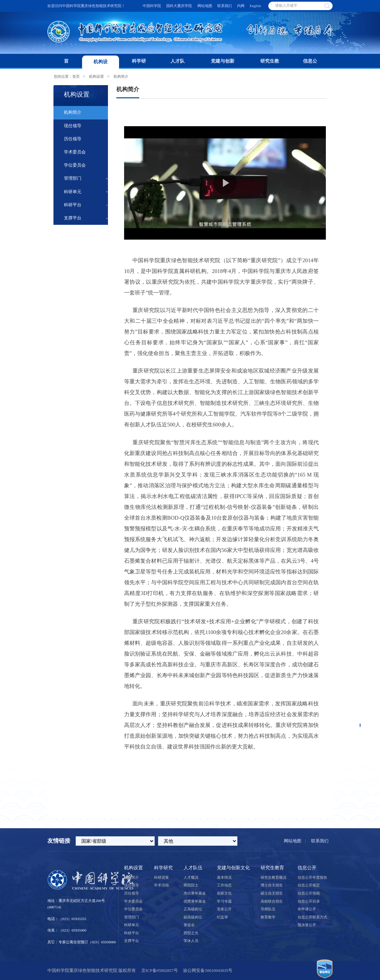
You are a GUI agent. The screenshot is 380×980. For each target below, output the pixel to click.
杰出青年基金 (195, 893)
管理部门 (73, 178)
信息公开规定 (309, 885)
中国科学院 (152, 6)
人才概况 (191, 877)
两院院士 (191, 885)
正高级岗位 (193, 909)
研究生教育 (270, 63)
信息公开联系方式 (312, 917)
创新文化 (224, 893)
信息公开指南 (309, 893)
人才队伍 (178, 63)
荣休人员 (191, 941)
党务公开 (224, 909)
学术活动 (161, 885)
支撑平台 (73, 218)
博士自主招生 (272, 885)
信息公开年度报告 (312, 877)
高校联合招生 (272, 901)
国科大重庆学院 (179, 6)
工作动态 (224, 885)
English (256, 6)
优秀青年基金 (195, 901)
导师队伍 (268, 909)
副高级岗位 (193, 917)
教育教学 (268, 917)
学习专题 (224, 901)
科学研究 (139, 63)
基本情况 (224, 877)
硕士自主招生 (272, 893)
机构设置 (101, 64)
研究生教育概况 (274, 877)
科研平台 (73, 205)
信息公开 (310, 63)
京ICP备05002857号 (160, 971)
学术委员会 (75, 152)
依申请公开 (307, 909)
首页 (66, 63)
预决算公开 (307, 925)
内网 (241, 6)
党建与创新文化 (223, 63)
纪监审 (222, 917)
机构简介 (121, 76)
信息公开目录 (309, 901)
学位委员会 (75, 165)
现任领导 (73, 126)
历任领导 (73, 139)
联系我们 (225, 6)
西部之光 (191, 933)
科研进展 (161, 877)
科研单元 (73, 192)
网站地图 (205, 6)
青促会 (189, 925)
